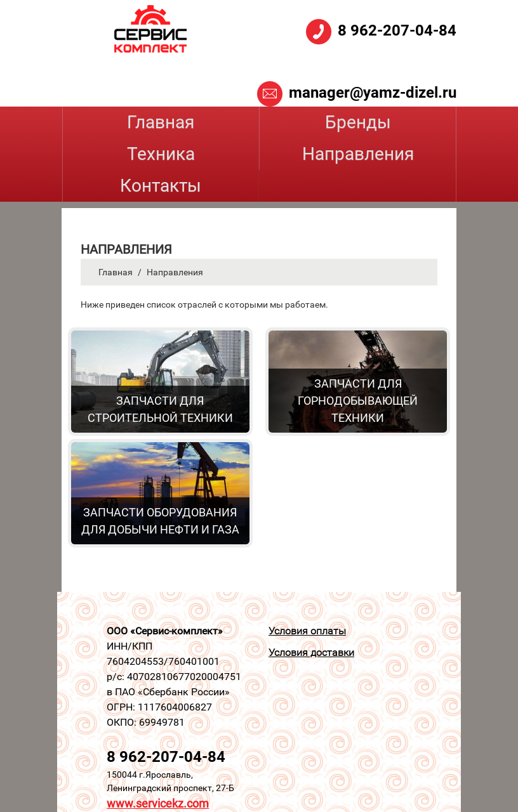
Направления (358, 154)
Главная (161, 122)
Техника (161, 154)
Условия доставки (311, 652)
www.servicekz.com (158, 803)
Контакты (161, 186)
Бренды (358, 122)
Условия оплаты (307, 631)
